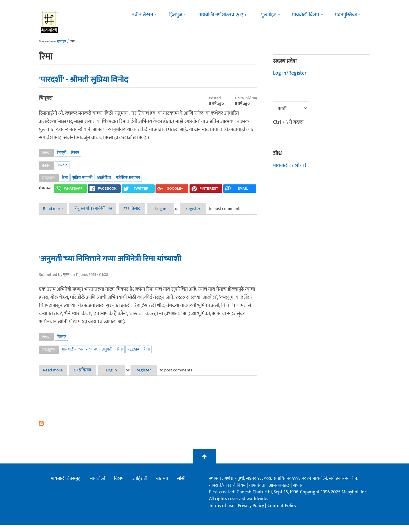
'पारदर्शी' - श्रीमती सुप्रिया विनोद (84, 80)
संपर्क (298, 492)
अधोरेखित (104, 178)
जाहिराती (140, 486)
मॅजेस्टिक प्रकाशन (128, 178)
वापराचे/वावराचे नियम (227, 492)
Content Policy (282, 513)
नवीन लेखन (142, 15)
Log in (169, 209)
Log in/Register (290, 73)
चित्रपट (61, 344)
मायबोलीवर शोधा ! (290, 165)
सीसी (181, 486)
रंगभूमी (61, 153)
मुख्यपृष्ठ (61, 42)
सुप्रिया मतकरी (82, 178)
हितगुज (176, 15)
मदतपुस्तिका (346, 15)
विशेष (119, 486)
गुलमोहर (268, 15)
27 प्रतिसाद (137, 209)
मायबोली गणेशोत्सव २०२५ (222, 15)
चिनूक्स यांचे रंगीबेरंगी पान (95, 209)
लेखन (75, 153)
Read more (57, 209)
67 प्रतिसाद (87, 377)
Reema (133, 356)
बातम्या (162, 486)
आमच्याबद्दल (280, 492)
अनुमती (107, 356)
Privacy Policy (251, 513)
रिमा (65, 178)
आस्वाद (62, 165)
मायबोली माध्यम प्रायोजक (80, 356)
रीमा (147, 356)
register (206, 209)
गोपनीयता (258, 492)
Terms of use (222, 513)
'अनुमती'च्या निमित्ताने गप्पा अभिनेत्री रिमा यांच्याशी (110, 266)
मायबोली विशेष (305, 15)
